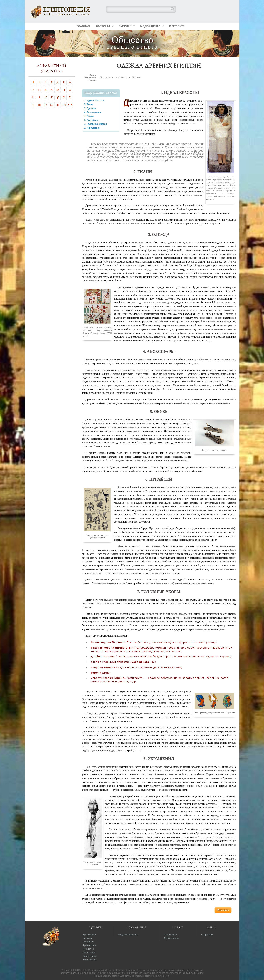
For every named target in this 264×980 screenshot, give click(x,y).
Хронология (89, 935)
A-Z (70, 105)
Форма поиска (172, 938)
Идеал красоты (96, 100)
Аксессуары (94, 112)
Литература (89, 952)
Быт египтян (122, 77)
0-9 (64, 105)
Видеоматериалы (128, 935)
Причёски (92, 120)
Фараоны (103, 26)
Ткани (90, 104)
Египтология (90, 960)
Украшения (93, 128)
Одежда (136, 77)
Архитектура (90, 945)
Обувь (90, 116)
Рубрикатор (170, 935)
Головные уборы (97, 124)
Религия (87, 938)
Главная (83, 26)
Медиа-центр (150, 26)
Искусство (88, 949)
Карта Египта (90, 956)
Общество (106, 77)
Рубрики (125, 26)
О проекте (177, 26)
